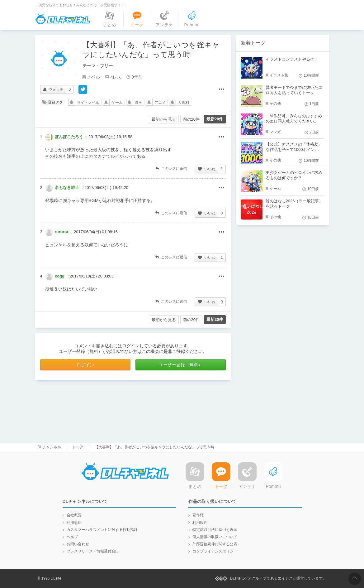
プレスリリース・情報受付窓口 (93, 551)
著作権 (198, 515)
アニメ (160, 103)
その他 (221, 137)
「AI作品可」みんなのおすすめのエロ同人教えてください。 (294, 118)
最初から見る (164, 119)
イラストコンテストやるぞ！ (292, 59)
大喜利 (183, 103)
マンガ (275, 132)
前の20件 (191, 119)
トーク (78, 447)
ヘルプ (72, 537)
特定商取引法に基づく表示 (215, 530)
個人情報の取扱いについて (215, 537)
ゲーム (117, 103)
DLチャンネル (63, 19)
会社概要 (74, 515)
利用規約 (74, 523)
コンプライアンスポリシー (215, 551)
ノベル (93, 77)
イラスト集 (279, 75)
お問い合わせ (78, 544)
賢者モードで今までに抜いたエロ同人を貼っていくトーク (294, 90)
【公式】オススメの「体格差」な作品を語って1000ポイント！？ (294, 149)
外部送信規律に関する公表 (215, 544)
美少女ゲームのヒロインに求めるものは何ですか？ (294, 175)
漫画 (139, 103)
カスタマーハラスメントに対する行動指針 (102, 530)
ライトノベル (88, 103)
